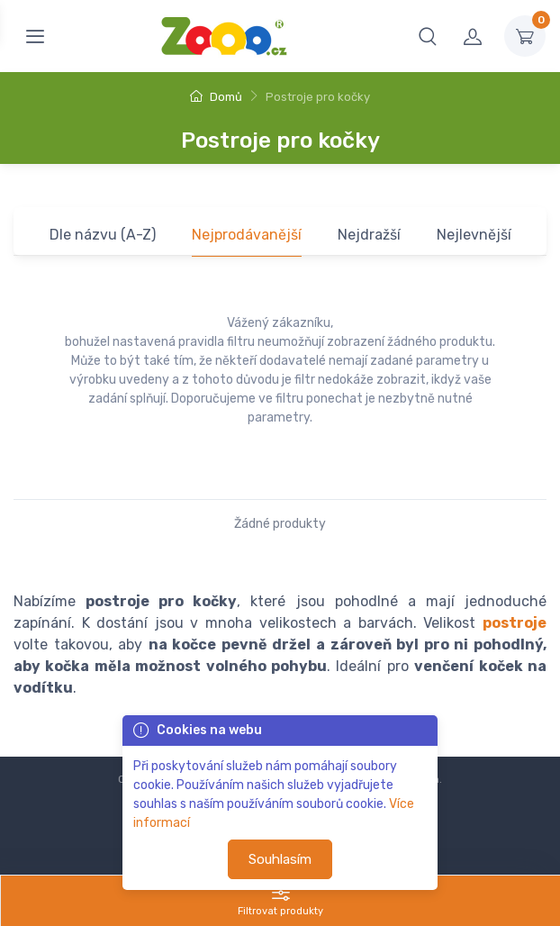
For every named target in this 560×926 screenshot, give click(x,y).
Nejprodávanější (247, 235)
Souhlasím (280, 859)
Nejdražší (369, 235)
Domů (216, 97)
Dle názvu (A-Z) (103, 235)
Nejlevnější (474, 235)
